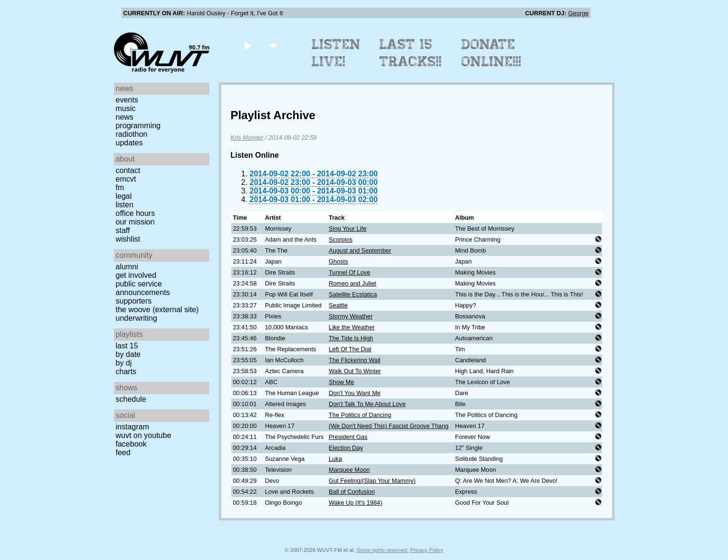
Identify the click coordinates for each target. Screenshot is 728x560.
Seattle (338, 305)
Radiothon (132, 134)
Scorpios (341, 239)
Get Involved (136, 275)
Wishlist (128, 239)
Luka (336, 459)
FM (120, 188)
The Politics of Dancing (360, 415)
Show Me (342, 382)
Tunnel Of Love (350, 272)
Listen (125, 205)
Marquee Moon (349, 470)
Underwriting (137, 318)
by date (128, 354)
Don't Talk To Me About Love (367, 404)
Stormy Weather (351, 316)
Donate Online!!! (492, 53)
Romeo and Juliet (353, 283)
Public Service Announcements (143, 288)
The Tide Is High (351, 338)
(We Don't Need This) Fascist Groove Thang (389, 426)
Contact (128, 170)
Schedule (131, 399)
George (579, 13)
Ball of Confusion (352, 492)
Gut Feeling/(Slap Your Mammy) (372, 481)
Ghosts (339, 261)
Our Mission (135, 222)
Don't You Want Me (355, 393)
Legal (124, 196)
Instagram (133, 427)
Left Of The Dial (350, 349)
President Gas (348, 437)
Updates (129, 143)
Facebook (131, 444)
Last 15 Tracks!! (411, 53)
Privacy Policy (427, 550)
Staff (123, 230)
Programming (138, 126)
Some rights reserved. (383, 550)
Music (126, 108)
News (125, 117)
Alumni (127, 267)
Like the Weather (352, 327)
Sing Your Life (348, 229)
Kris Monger (247, 137)
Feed (123, 453)
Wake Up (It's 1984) (356, 503)
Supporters (134, 301)
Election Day (346, 448)
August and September (360, 250)
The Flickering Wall (355, 360)
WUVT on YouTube (144, 435)
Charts (126, 372)
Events (127, 100)
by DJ (124, 363)
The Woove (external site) (157, 310)
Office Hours (135, 213)
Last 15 (127, 346)
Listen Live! (336, 53)
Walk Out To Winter (355, 371)
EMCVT (126, 179)
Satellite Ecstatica (353, 294)
